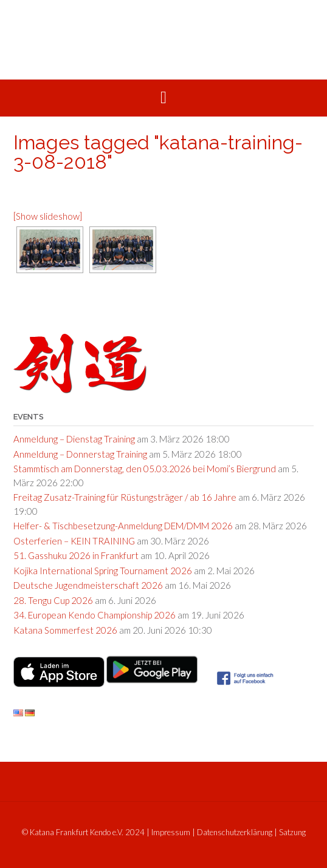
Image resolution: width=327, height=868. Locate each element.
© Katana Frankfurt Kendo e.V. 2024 (83, 832)
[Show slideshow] (48, 216)
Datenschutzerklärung (235, 832)
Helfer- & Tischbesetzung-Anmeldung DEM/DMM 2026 (123, 526)
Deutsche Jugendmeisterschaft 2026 (88, 585)
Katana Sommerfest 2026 (65, 630)
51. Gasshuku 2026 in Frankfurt (76, 555)
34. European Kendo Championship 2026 (95, 615)
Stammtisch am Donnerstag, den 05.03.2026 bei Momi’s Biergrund (145, 469)
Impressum (171, 832)
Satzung (292, 832)
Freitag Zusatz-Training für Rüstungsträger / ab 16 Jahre (125, 497)
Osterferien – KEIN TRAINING (74, 541)
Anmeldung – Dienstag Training (74, 439)
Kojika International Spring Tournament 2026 (103, 571)
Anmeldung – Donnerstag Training (80, 454)
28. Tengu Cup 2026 (53, 600)
